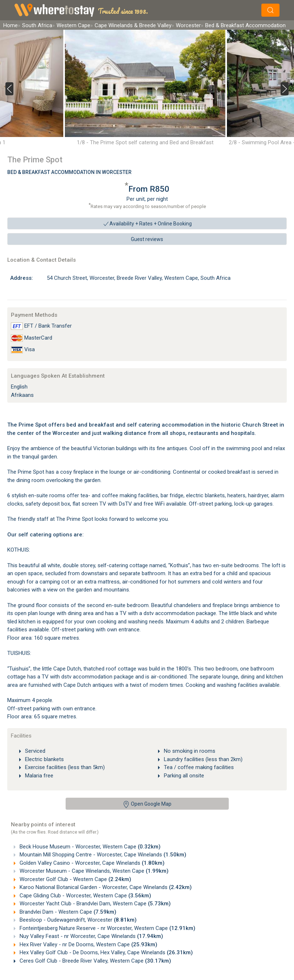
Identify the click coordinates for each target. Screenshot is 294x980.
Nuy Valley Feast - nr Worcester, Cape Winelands (91, 936)
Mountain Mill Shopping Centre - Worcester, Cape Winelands (102, 855)
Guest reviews (147, 239)
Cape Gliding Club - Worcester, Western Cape (85, 896)
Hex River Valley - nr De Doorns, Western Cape (88, 944)
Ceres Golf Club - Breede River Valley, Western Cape (95, 961)
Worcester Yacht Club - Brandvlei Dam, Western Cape (94, 904)
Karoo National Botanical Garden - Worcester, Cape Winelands (105, 887)
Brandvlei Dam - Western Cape (67, 912)
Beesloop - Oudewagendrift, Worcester (77, 920)
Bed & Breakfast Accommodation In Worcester (69, 172)
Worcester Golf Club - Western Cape (75, 879)
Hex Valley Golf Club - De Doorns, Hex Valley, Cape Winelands (105, 952)
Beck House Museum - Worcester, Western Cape (89, 847)
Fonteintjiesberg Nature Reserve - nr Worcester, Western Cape (107, 928)
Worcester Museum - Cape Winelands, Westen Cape (93, 871)
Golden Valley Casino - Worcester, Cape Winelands (91, 863)
